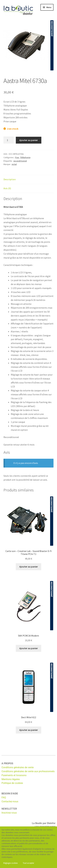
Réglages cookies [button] (10, 863)
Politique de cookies (12, 783)
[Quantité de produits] (9, 140)
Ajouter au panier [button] (29, 567)
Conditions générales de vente (18, 767)
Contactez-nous (10, 801)
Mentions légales (11, 779)
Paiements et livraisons (14, 775)
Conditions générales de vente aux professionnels (28, 771)
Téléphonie (25, 157)
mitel (14, 164)
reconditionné (20, 161)
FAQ (4, 798)
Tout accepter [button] (28, 863)
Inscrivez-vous (9, 813)
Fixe (17, 157)
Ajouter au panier (29, 140)
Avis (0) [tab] (7, 188)
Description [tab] (10, 179)
